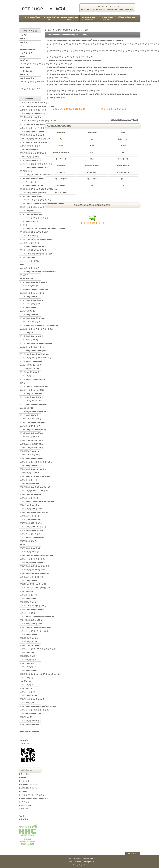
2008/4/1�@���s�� (30, 505)
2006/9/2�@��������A (31, 563)
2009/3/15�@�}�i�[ (29, 480)
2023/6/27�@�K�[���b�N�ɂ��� (31, 106)
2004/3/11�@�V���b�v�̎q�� (31, 631)
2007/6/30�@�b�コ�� (30, 534)
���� (77, 30)
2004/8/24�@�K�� (29, 613)
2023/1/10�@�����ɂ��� (31, 110)
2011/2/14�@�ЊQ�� (29, 415)
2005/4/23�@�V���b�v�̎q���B (31, 588)
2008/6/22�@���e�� (30, 498)
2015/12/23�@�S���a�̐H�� (31, 193)
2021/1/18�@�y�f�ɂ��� (31, 132)
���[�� (23, 819)
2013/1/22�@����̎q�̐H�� (31, 318)
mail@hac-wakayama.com (87, 862)
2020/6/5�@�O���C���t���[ (31, 139)
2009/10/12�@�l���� (30, 455)
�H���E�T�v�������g (31, 64)
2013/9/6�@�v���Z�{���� (31, 289)
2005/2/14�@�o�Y (28, 599)
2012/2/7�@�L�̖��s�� (31, 361)
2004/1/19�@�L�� (29, 635)
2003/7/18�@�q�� (28, 670)
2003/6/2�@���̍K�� (30, 724)
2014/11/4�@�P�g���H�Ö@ (31, 247)
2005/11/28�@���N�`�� (31, 577)
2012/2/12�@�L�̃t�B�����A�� (31, 343)
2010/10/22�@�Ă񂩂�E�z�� (31, 419)
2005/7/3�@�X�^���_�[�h (31, 584)
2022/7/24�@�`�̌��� (31, 117)
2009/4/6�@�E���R (30, 473)
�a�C (23, 57)
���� (24, 75)
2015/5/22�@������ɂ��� (31, 218)
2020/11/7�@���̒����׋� (31, 135)
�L (22, 46)
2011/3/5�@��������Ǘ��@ (31, 412)
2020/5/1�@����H (29, 150)
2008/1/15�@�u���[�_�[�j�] (31, 512)
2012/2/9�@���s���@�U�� (31, 354)
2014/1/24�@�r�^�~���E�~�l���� (31, 272)
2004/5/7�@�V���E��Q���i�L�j (31, 617)
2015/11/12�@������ (31, 196)
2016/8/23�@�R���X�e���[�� (31, 175)
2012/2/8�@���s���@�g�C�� (31, 358)
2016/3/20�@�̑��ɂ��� (31, 185)
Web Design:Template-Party (79, 865)
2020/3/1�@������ (31, 160)
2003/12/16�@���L (29, 638)
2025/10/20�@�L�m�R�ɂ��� (31, 103)
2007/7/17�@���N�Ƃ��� (31, 527)
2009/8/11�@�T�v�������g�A (31, 462)
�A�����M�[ (28, 49)
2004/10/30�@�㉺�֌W (29, 602)
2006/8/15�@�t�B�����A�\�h (31, 566)
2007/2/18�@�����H (30, 548)
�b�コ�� (25, 67)
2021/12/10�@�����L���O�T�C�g (31, 121)
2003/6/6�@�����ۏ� (31, 714)
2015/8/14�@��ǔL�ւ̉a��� (31, 207)
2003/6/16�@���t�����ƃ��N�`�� (31, 706)
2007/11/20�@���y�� (31, 516)
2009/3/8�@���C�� (30, 484)
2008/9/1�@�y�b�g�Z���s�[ (31, 491)
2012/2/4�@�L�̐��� (30, 372)
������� (26, 53)
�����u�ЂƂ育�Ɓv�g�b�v (125, 120)
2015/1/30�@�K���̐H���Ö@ (31, 232)
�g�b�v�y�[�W (53, 30)
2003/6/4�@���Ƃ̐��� (31, 721)
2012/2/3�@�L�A (28, 376)
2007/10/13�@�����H (31, 520)
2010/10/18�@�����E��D (31, 422)
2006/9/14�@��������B (31, 559)
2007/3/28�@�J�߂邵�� (29, 543)
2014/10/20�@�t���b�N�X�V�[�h (31, 254)
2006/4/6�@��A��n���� (31, 570)
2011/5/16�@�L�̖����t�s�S (31, 404)
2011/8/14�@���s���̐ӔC (31, 390)
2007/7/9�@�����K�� (31, 530)
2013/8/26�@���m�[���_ (31, 293)
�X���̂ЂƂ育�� (33, 19)
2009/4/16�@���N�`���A (31, 469)
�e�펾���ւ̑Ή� (51, 19)
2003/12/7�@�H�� (29, 642)
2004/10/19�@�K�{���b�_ (31, 606)
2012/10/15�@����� (30, 322)
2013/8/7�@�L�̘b (28, 311)
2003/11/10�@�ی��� (30, 645)
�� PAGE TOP (133, 853)
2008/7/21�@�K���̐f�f (31, 494)
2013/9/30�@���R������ (31, 282)
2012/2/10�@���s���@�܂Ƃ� (31, 351)
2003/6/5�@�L (26, 717)
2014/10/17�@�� (28, 257)
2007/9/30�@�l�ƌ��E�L (31, 523)
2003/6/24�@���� (30, 692)
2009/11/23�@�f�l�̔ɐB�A (31, 444)
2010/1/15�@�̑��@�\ (30, 437)
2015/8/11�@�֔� (27, 211)
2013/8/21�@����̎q (29, 297)
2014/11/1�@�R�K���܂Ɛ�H (31, 250)
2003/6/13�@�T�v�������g (31, 710)
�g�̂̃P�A (24, 60)
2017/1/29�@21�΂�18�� (26, 171)
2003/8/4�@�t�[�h (29, 667)
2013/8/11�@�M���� (30, 304)
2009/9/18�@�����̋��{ (31, 458)
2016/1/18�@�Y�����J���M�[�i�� (31, 189)
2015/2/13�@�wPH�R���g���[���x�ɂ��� (31, 229)
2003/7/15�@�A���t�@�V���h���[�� (31, 674)
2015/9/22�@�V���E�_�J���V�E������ (31, 203)
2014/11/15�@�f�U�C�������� (31, 239)
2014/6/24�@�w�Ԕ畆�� (29, 263)
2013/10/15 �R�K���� (27, 277)
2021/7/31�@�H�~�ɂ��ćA (31, 124)
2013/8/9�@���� (28, 307)
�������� (27, 78)
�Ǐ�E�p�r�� (89, 19)
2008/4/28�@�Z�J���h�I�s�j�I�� (31, 502)
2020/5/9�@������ (30, 146)
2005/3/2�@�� (27, 591)
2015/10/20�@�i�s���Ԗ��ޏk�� (31, 200)
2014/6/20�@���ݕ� (30, 268)
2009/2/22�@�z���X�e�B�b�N (31, 487)
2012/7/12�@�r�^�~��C (31, 336)
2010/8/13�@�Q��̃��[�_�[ (31, 430)
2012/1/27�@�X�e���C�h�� (31, 386)
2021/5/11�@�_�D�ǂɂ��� (31, 128)
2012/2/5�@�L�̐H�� (30, 369)
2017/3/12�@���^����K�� (31, 168)
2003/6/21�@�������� (31, 699)
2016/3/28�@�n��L (29, 182)
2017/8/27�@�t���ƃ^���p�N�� (31, 164)
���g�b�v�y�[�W (31, 87)
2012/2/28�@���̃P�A (30, 340)
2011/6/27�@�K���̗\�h (31, 394)
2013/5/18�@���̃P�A (30, 315)
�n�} (21, 816)
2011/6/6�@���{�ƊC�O (31, 397)
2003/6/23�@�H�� (29, 696)
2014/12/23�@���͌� (29, 236)
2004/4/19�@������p (31, 624)
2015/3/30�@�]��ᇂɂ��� (29, 223)
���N (23, 35)
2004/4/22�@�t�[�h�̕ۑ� (31, 620)
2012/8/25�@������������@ (31, 329)
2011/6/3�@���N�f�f (30, 401)
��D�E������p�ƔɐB (31, 82)
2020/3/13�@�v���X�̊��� (31, 153)
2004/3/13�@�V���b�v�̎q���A (31, 627)
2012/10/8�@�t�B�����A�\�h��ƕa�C (31, 325)
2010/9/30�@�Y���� (30, 426)
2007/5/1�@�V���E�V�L (31, 538)
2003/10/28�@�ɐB (28, 656)
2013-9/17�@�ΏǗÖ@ (29, 286)
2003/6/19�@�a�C (28, 703)
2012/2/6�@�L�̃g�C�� (31, 365)
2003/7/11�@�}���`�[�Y (27, 679)
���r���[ (108, 19)
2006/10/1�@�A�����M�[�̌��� (31, 555)
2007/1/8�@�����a (30, 552)
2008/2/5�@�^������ (31, 509)
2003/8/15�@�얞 (27, 663)
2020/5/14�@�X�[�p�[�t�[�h (31, 142)
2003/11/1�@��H (28, 652)
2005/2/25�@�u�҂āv (29, 595)
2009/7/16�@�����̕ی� (31, 466)
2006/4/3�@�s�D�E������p (31, 573)
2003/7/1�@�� (27, 685)
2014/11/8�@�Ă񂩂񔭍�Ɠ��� (30, 243)
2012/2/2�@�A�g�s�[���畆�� (31, 381)
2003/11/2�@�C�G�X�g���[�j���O (31, 649)
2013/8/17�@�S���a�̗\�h (31, 300)
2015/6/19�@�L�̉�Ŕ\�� (31, 214)
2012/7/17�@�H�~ (28, 333)
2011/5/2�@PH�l (27, 408)
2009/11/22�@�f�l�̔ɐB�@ (31, 448)
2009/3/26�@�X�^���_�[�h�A (31, 476)
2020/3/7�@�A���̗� (30, 157)
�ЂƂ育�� (67, 30)
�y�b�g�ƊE (26, 71)
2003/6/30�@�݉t (26, 688)
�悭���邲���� (126, 19)
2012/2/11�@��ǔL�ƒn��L (31, 347)
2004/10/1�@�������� (31, 609)
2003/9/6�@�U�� (28, 660)
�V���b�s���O (70, 19)
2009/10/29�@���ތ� (30, 451)
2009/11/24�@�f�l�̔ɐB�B (31, 440)
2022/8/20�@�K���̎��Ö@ (31, 114)
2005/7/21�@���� (29, 581)
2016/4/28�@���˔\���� (31, 178)
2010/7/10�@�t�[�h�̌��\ (31, 433)
